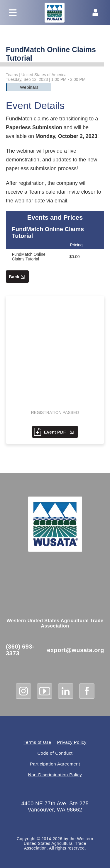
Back (17, 277)
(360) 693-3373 (20, 650)
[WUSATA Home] (55, 524)
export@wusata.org (76, 650)
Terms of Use (37, 742)
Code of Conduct (55, 753)
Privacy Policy (72, 742)
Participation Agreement (55, 764)
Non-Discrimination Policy (55, 775)
